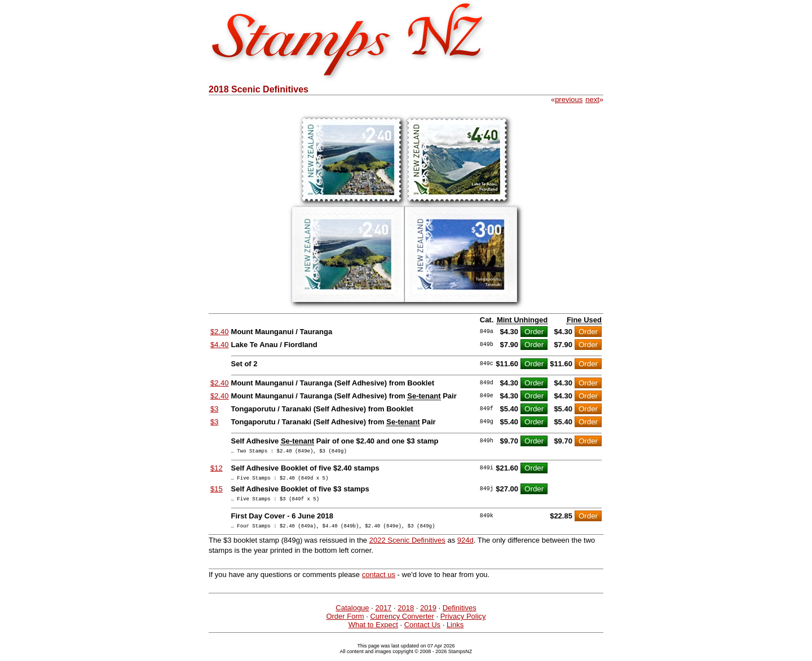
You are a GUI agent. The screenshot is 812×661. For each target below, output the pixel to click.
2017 (383, 615)
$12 (217, 470)
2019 (428, 615)
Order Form (345, 623)
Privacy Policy (463, 623)
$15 (217, 492)
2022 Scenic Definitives (407, 547)
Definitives (460, 615)
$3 (214, 409)
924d (465, 547)
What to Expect (373, 631)
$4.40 (220, 345)
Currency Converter (402, 623)
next (592, 99)
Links (455, 631)
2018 (406, 615)
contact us (379, 581)
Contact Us (422, 631)
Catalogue (352, 615)
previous (569, 99)
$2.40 (220, 332)
